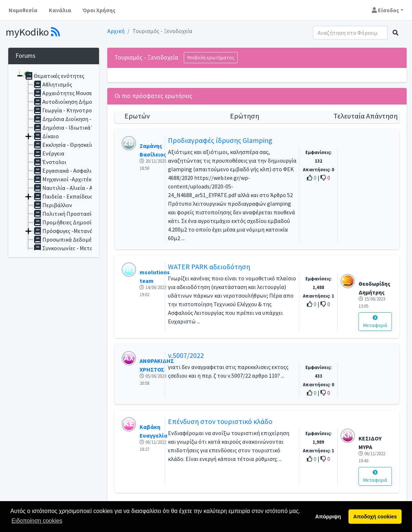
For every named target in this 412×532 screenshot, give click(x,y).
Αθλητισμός (53, 84)
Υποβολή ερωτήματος (211, 57)
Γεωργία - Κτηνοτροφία (67, 110)
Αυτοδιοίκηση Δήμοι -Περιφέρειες (80, 102)
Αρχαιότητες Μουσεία (65, 93)
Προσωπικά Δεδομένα (65, 239)
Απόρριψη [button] (328, 517)
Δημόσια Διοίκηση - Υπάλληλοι (76, 119)
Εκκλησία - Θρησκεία (64, 145)
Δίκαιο (46, 136)
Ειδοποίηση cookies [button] (37, 521)
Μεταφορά (375, 322)
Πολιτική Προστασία (64, 214)
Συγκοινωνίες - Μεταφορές (71, 248)
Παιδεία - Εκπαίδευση (65, 196)
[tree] (54, 161)
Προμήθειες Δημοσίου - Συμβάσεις (81, 222)
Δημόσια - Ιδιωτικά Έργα (69, 127)
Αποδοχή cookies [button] (375, 517)
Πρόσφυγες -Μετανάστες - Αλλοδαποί (85, 231)
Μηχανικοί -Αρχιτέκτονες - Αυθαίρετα (85, 179)
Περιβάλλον (53, 205)
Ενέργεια (49, 153)
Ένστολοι (50, 162)
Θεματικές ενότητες (54, 76)
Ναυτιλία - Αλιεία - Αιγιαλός (72, 188)
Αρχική (116, 31)
